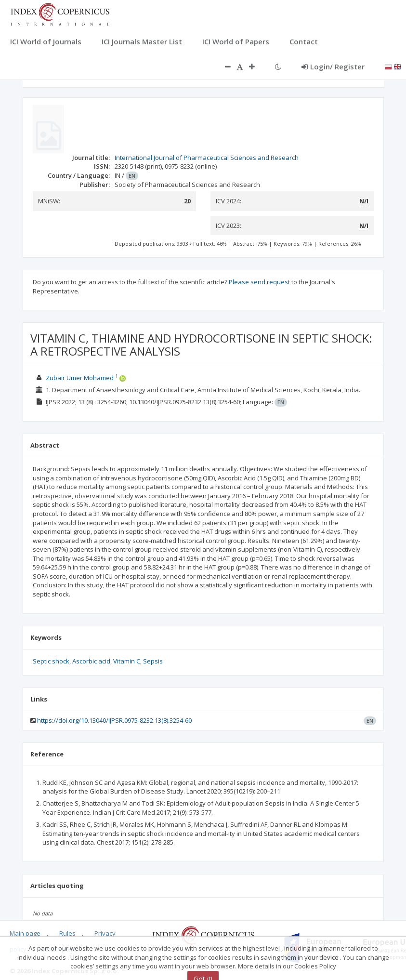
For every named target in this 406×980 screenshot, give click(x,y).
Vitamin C (127, 661)
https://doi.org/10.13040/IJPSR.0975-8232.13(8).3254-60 (114, 720)
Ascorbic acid (91, 661)
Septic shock (51, 661)
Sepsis (153, 661)
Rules (67, 933)
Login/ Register (333, 66)
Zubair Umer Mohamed (80, 378)
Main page (25, 933)
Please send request (259, 282)
